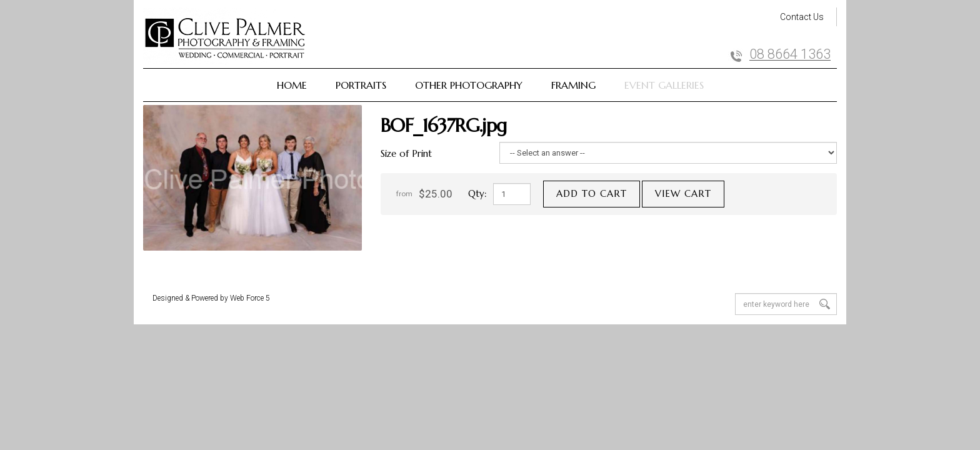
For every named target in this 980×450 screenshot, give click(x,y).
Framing (573, 85)
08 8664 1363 (790, 54)
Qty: (477, 193)
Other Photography (469, 85)
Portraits (361, 85)
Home (292, 85)
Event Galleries (664, 85)
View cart (683, 193)
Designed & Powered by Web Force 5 (211, 298)
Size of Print (406, 153)
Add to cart (592, 193)
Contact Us (802, 17)
